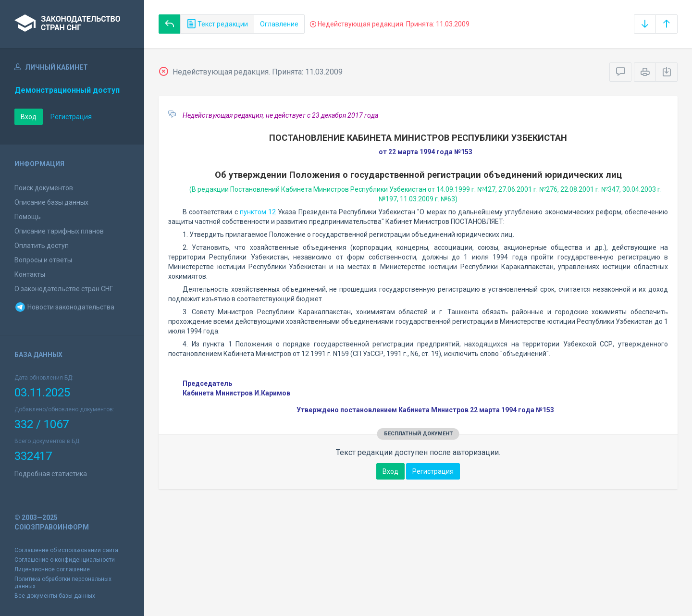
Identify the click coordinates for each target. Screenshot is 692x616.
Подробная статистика (51, 474)
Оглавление (279, 24)
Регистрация (71, 117)
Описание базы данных (51, 202)
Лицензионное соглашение (52, 569)
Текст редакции (217, 24)
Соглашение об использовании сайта (66, 550)
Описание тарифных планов (59, 231)
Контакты (30, 274)
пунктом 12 (258, 212)
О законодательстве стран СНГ (64, 289)
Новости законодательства (64, 307)
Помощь (28, 217)
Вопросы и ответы (43, 260)
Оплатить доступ (42, 246)
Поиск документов (44, 188)
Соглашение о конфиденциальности (65, 560)
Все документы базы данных (55, 596)
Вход (29, 117)
